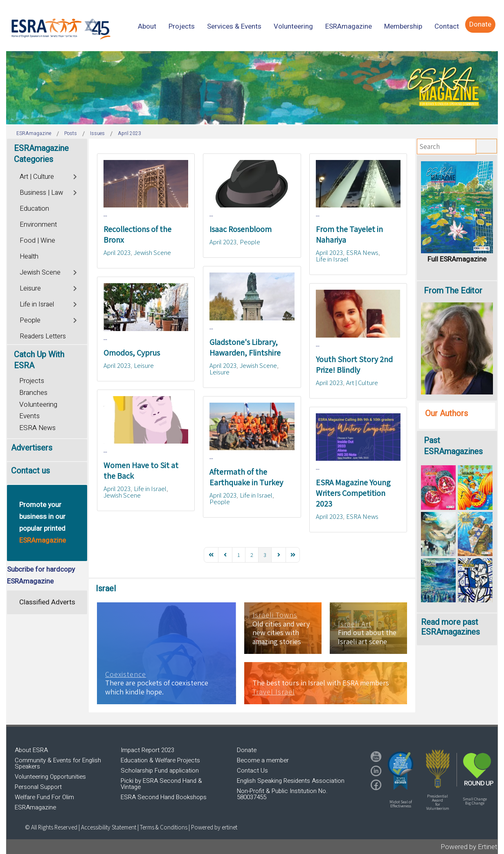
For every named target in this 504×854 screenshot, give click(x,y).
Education (34, 209)
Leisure (219, 372)
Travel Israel (274, 692)
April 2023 (117, 252)
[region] (252, 88)
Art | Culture (362, 383)
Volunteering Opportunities (50, 777)
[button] (400, 771)
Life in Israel (332, 259)
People (250, 242)
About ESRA (31, 750)
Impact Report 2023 (147, 750)
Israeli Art (355, 624)
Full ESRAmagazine (457, 259)
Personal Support (38, 787)
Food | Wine (37, 241)
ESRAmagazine (35, 807)
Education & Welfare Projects (160, 760)
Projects (32, 381)
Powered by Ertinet (469, 847)
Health (29, 257)
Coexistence (126, 674)
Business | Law (41, 193)
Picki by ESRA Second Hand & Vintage (161, 784)
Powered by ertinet (214, 827)
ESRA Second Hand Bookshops (164, 797)
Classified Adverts (47, 602)
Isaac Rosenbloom (241, 229)
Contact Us (252, 771)
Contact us (30, 471)
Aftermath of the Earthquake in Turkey (246, 477)
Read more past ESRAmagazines (450, 627)
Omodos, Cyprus (132, 353)
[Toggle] (75, 176)
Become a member (263, 760)
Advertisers (32, 448)
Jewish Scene (152, 252)
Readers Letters (43, 336)
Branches (33, 393)
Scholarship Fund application (160, 771)
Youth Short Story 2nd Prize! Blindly (354, 365)
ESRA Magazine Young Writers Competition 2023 (353, 493)
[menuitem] (147, 26)
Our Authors (447, 413)
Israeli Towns (275, 615)
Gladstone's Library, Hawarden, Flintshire (245, 347)
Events (29, 416)
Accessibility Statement (109, 827)
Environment (38, 225)
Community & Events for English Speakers (58, 763)
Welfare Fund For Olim (44, 797)
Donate (247, 750)
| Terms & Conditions (162, 827)
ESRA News (362, 252)
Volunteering (38, 404)
